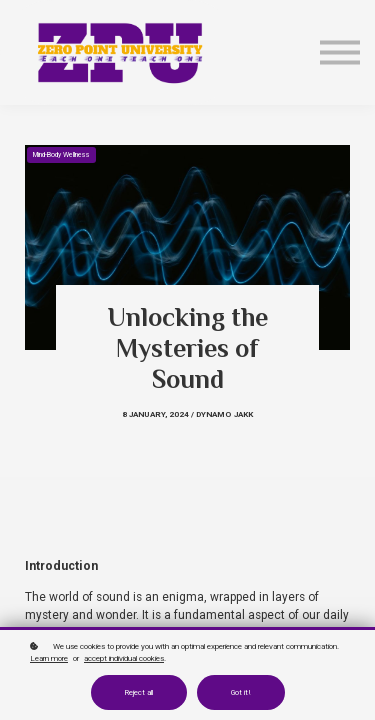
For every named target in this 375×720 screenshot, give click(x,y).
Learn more (49, 658)
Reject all (139, 692)
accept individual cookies (124, 658)
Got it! (241, 692)
